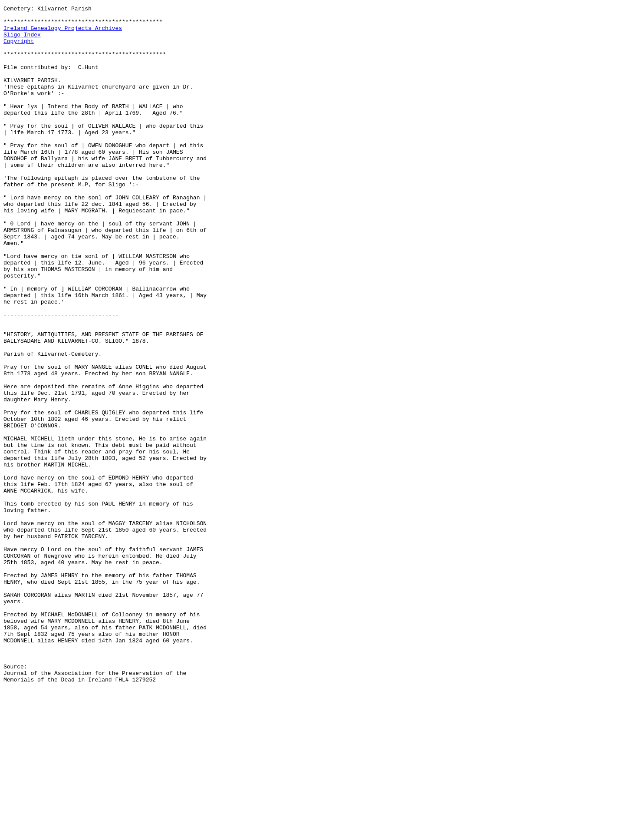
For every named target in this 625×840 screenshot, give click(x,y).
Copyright (19, 49)
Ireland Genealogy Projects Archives (63, 33)
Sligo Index (22, 41)
